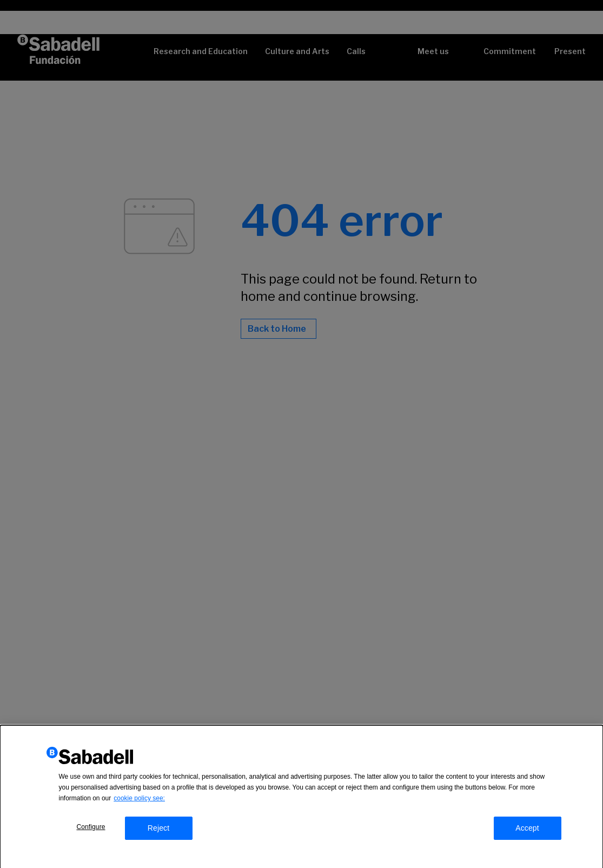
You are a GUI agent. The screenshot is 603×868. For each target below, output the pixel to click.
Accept (527, 830)
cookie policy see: (139, 800)
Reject (159, 830)
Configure (91, 828)
